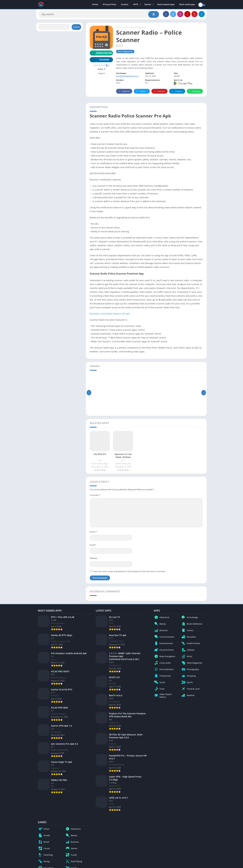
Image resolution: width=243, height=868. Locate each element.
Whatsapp (194, 93)
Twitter (141, 93)
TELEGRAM (99, 61)
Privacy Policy (109, 5)
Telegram (177, 93)
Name (93, 533)
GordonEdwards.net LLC (127, 77)
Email (93, 546)
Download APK (101, 54)
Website (93, 559)
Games (148, 5)
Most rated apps (187, 5)
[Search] (99, 15)
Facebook (124, 93)
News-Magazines (138, 29)
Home (95, 5)
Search (76, 28)
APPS (136, 5)
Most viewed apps (166, 5)
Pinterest (159, 93)
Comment (95, 496)
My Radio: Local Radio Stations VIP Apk (110, 315)
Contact (125, 5)
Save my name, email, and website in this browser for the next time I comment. (130, 573)
